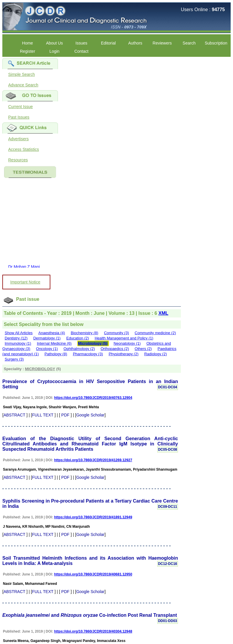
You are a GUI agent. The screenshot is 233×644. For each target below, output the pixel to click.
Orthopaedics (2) (115, 349)
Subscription (216, 43)
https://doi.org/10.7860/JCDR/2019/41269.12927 (93, 460)
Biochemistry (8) (85, 333)
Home (27, 43)
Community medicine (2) (155, 333)
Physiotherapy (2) (124, 354)
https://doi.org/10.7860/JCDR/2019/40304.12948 (93, 631)
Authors (135, 43)
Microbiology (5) (92, 343)
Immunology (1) (18, 343)
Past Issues (19, 117)
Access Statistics (24, 149)
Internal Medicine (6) (54, 343)
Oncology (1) (47, 349)
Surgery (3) (14, 359)
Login (54, 51)
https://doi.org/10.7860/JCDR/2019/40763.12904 (93, 398)
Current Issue (20, 107)
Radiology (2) (156, 354)
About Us (54, 43)
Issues (81, 43)
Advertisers (18, 139)
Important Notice (25, 282)
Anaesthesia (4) (52, 333)
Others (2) (143, 349)
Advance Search (23, 85)
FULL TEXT (43, 415)
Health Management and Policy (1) (124, 338)
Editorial (108, 43)
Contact (81, 51)
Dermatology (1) (47, 338)
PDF (65, 415)
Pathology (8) (56, 354)
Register (28, 51)
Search (189, 43)
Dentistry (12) (16, 338)
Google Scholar (90, 415)
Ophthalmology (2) (79, 349)
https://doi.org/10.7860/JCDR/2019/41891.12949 (93, 517)
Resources (18, 160)
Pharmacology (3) (88, 354)
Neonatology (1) (127, 343)
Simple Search (22, 74)
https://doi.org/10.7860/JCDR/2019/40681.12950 (93, 574)
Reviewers (162, 43)
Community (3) (116, 333)
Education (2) (77, 338)
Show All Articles (19, 333)
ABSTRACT (14, 415)
